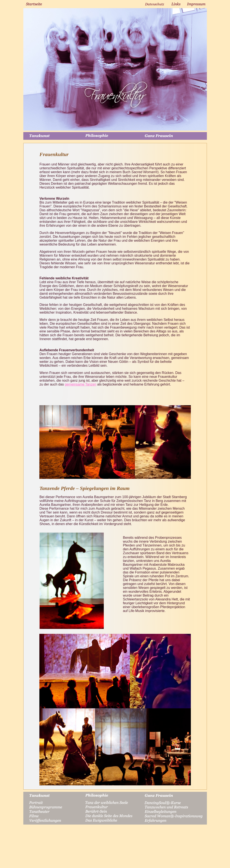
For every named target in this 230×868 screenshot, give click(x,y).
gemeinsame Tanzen (81, 384)
